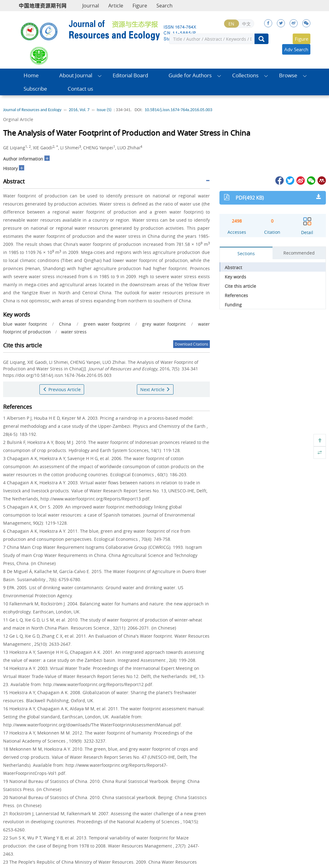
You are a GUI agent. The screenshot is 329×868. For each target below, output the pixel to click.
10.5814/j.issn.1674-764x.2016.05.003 (178, 110)
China (65, 324)
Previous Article (62, 389)
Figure (140, 6)
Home (31, 75)
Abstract (233, 267)
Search (164, 6)
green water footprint (107, 324)
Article (116, 6)
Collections (245, 75)
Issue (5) (104, 110)
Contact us (80, 89)
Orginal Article (18, 119)
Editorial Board (130, 75)
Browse (288, 75)
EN (231, 24)
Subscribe (35, 89)
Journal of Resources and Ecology (32, 110)
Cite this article (240, 286)
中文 (246, 24)
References (236, 295)
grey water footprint (164, 324)
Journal (91, 6)
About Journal (76, 75)
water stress (74, 332)
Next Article (155, 389)
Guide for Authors (190, 75)
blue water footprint (25, 324)
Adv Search (296, 49)
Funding (233, 305)
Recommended (299, 253)
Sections (246, 253)
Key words (235, 277)
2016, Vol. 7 (79, 110)
